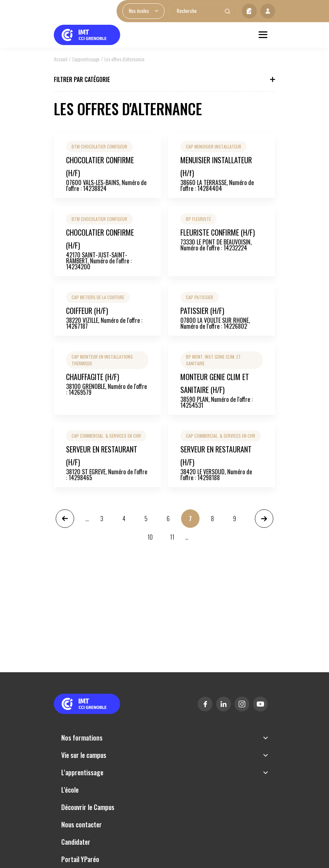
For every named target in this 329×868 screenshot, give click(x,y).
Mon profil (268, 11)
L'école (70, 790)
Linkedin (224, 704)
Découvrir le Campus (88, 807)
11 (173, 539)
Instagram (242, 704)
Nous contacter (82, 824)
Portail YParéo (80, 859)
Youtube (260, 704)
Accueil (61, 59)
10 (150, 539)
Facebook (205, 704)
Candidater (249, 11)
